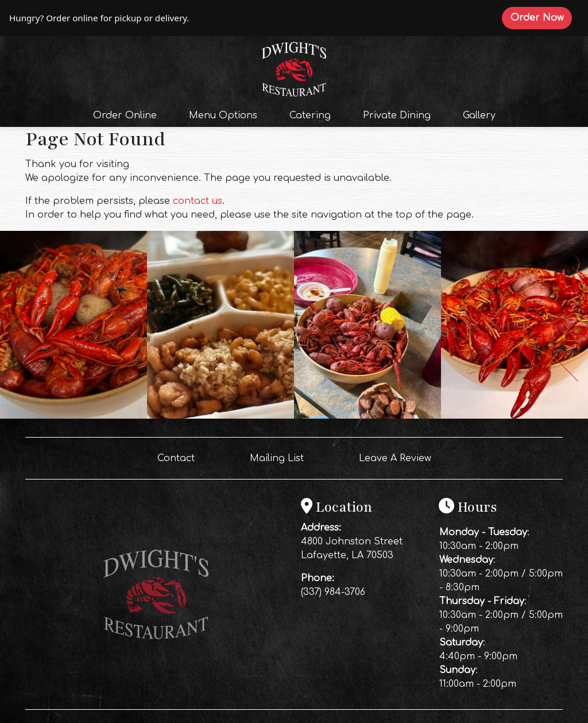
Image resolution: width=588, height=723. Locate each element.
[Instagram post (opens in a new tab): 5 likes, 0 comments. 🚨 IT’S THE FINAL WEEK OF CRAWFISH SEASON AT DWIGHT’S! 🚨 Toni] (514, 416)
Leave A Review (400, 457)
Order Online (128, 114)
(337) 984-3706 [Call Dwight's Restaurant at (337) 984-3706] (333, 592)
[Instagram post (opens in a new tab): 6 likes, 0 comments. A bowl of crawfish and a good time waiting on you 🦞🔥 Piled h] (367, 416)
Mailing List (277, 458)
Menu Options (223, 115)
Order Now (541, 17)
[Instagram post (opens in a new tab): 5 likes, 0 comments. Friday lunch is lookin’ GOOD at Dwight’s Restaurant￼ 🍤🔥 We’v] (220, 416)
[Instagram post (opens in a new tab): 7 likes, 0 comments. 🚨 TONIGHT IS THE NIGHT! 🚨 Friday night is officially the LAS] (73, 416)
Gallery (479, 115)
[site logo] (294, 68)
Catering (310, 115)
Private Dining (397, 115)
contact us (198, 201)
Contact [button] (181, 457)
